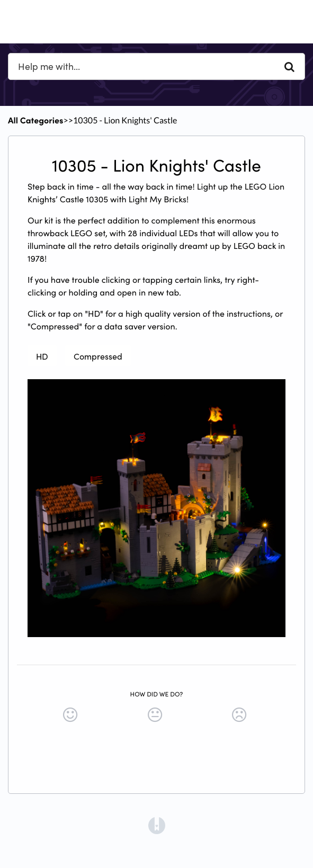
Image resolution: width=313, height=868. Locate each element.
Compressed (98, 356)
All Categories (35, 120)
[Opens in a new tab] (157, 825)
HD (42, 356)
